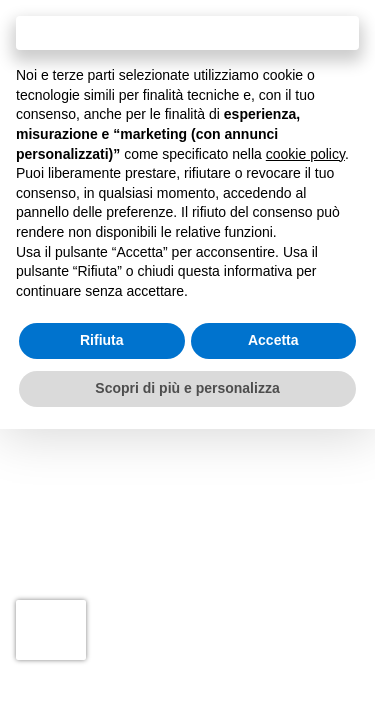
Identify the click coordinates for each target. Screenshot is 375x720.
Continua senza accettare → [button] (187, 32)
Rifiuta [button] (102, 340)
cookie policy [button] (305, 154)
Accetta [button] (273, 340)
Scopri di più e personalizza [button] (187, 388)
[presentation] (51, 630)
